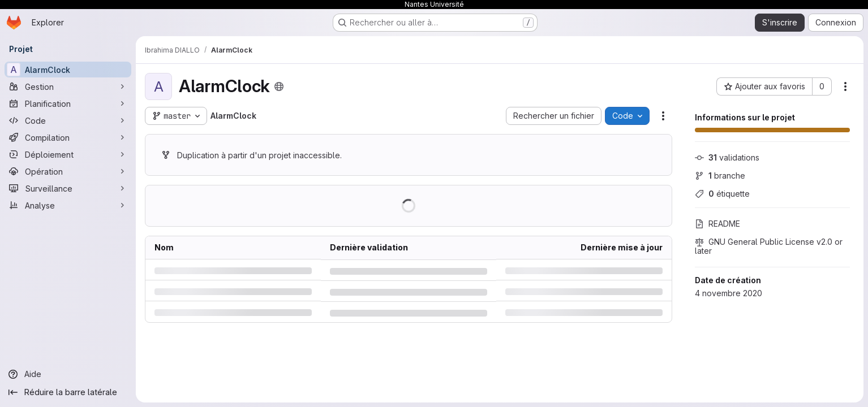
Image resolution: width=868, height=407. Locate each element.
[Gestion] (68, 86)
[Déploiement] (68, 154)
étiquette (722, 194)
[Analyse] (68, 205)
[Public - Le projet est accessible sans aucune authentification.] (279, 86)
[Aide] (68, 374)
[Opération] (68, 171)
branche (720, 176)
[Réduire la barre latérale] (68, 392)
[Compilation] (68, 137)
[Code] (68, 120)
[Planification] (68, 103)
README (717, 224)
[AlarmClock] (68, 70)
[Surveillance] (68, 188)
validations (727, 157)
